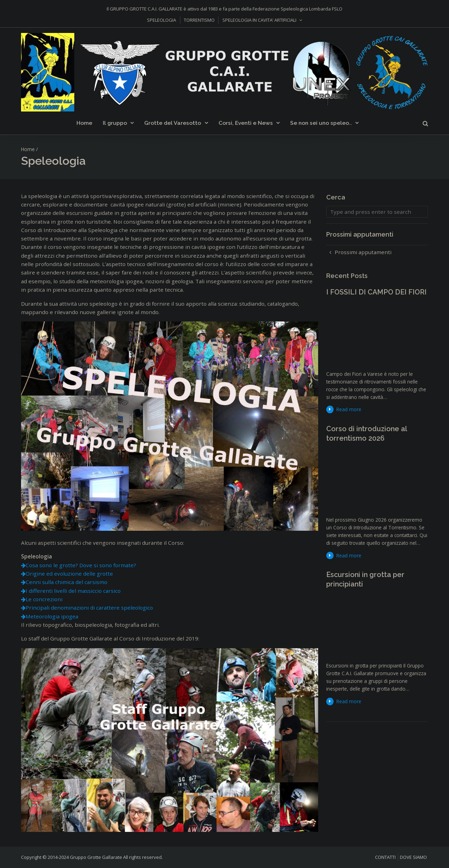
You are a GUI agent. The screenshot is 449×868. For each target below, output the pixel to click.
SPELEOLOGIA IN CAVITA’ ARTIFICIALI (259, 20)
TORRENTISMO (199, 20)
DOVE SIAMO (413, 857)
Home (84, 123)
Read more (349, 409)
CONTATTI (385, 857)
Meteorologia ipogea (52, 616)
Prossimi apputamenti (363, 252)
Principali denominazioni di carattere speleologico (89, 608)
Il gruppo (115, 123)
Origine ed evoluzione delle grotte (69, 574)
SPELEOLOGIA (162, 20)
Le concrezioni (44, 599)
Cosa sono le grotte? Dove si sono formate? (81, 565)
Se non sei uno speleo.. (321, 123)
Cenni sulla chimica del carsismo (66, 582)
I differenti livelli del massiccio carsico (73, 591)
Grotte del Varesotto (173, 123)
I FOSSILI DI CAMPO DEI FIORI (376, 292)
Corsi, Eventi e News (246, 123)
